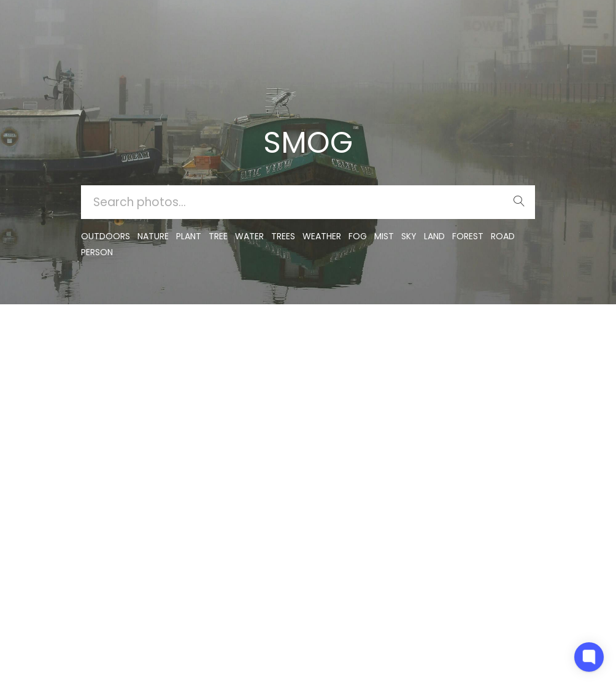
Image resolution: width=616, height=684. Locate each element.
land (434, 236)
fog (358, 236)
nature (153, 236)
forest (468, 236)
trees (283, 236)
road (503, 236)
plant (189, 236)
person (97, 252)
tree (218, 236)
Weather (322, 236)
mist (384, 236)
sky (409, 236)
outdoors (106, 236)
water (249, 236)
